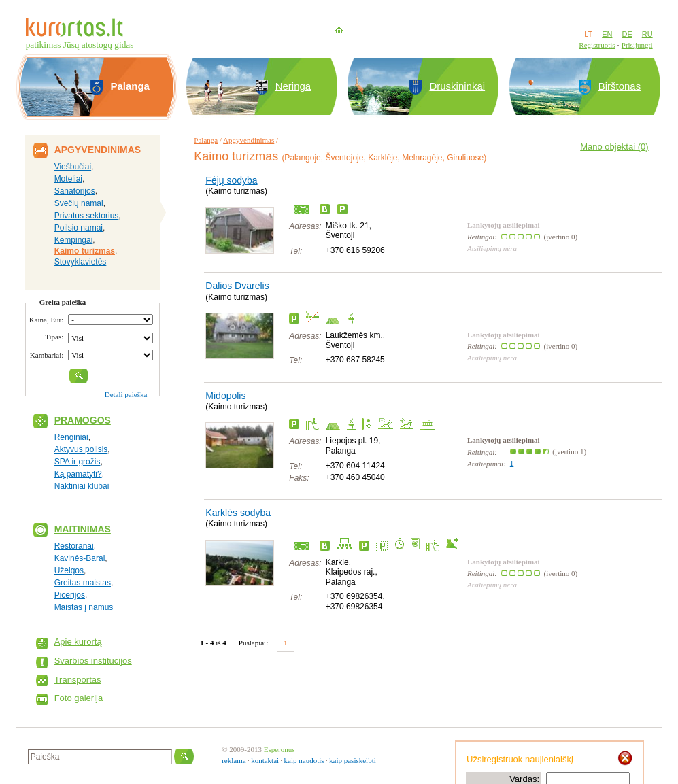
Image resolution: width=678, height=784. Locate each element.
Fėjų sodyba (231, 180)
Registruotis (597, 45)
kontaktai (265, 760)
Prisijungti (637, 45)
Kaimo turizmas (85, 251)
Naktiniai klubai (82, 486)
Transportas (78, 680)
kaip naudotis (304, 760)
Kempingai (74, 240)
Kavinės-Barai (80, 558)
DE (627, 34)
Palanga (206, 140)
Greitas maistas (83, 583)
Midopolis (225, 396)
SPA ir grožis (78, 462)
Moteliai (68, 179)
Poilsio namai (79, 228)
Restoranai (74, 546)
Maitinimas (83, 529)
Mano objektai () (614, 147)
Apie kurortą (78, 642)
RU (647, 34)
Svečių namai (79, 203)
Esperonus (279, 749)
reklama (234, 760)
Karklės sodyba (238, 513)
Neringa (293, 86)
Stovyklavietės (81, 262)
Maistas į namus (84, 607)
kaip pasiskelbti (353, 760)
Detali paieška (126, 394)
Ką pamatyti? (78, 474)
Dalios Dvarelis (237, 286)
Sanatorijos (75, 191)
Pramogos (83, 420)
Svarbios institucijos (93, 661)
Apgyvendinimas (249, 140)
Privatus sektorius (87, 216)
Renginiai (71, 437)
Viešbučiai (73, 167)
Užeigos (69, 570)
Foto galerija (79, 698)
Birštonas (620, 86)
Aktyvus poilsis (81, 449)
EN (607, 34)
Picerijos (70, 595)
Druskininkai (457, 86)
